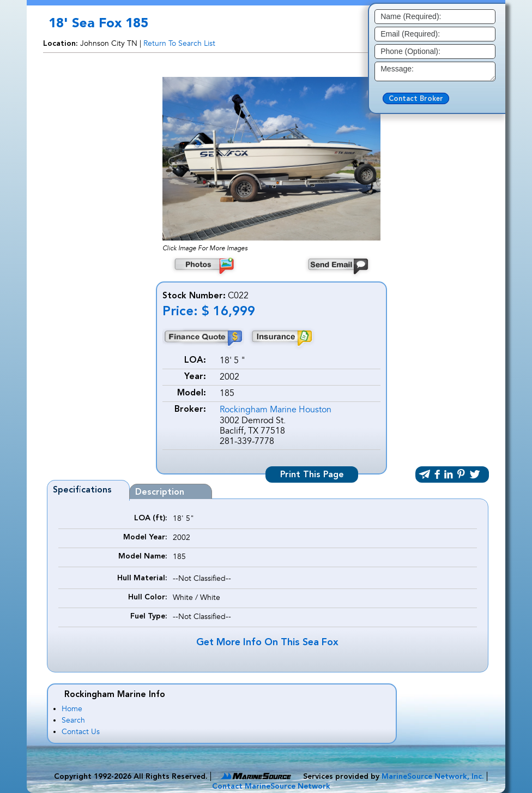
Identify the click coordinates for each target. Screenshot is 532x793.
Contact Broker (416, 99)
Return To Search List (179, 43)
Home (72, 709)
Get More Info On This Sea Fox (267, 642)
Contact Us (81, 732)
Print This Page (312, 475)
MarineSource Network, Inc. (433, 777)
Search (73, 720)
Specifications (82, 490)
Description (160, 492)
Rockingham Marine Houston (276, 410)
